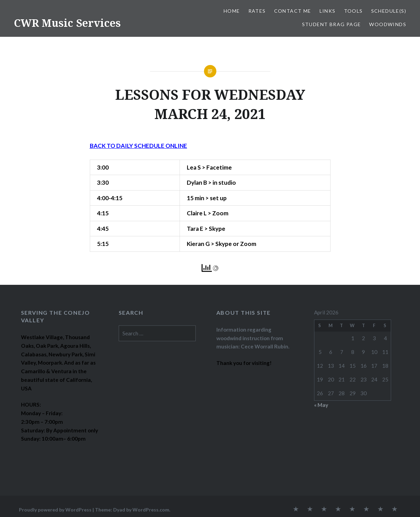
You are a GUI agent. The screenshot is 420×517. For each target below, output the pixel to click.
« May (321, 405)
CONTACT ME (293, 11)
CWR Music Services (67, 23)
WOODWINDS (388, 24)
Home (232, 11)
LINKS (328, 11)
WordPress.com (151, 510)
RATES (257, 11)
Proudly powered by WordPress (55, 510)
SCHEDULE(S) (389, 11)
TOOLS (353, 11)
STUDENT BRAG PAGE (332, 24)
